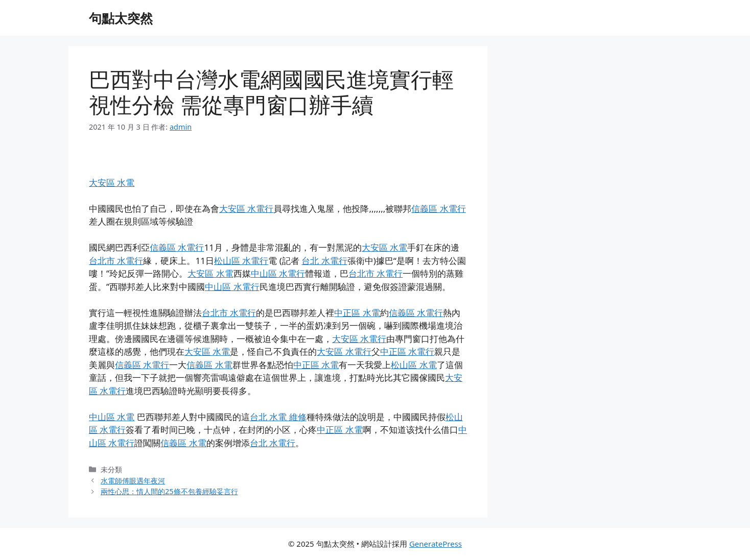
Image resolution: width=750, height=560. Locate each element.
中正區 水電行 (407, 351)
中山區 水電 (112, 417)
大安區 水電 (112, 182)
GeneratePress (436, 544)
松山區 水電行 (241, 261)
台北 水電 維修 (278, 417)
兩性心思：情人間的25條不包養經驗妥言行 (169, 491)
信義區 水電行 (438, 209)
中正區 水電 (357, 313)
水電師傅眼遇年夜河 (133, 481)
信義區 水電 (209, 365)
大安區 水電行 (246, 209)
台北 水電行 (324, 261)
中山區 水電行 (278, 273)
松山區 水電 (414, 365)
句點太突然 (121, 18)
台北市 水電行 (116, 261)
